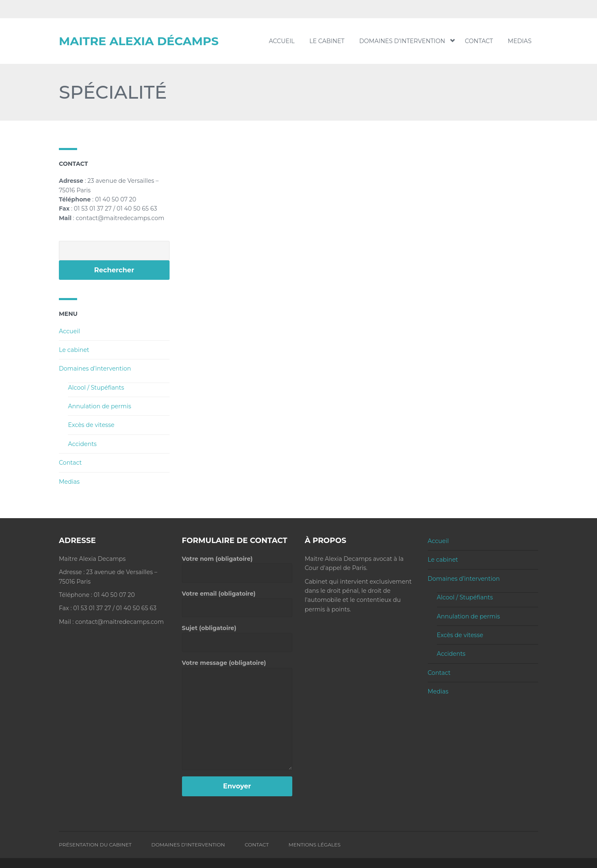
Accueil (282, 41)
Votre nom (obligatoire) (237, 566)
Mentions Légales (315, 845)
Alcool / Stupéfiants (96, 388)
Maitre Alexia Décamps (139, 41)
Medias (520, 41)
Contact (479, 41)
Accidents (82, 444)
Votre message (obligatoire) (237, 667)
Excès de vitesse (91, 425)
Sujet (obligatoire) (237, 635)
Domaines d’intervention (405, 41)
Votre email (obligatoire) (237, 601)
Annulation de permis (99, 406)
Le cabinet (327, 41)
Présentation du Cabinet (95, 845)
